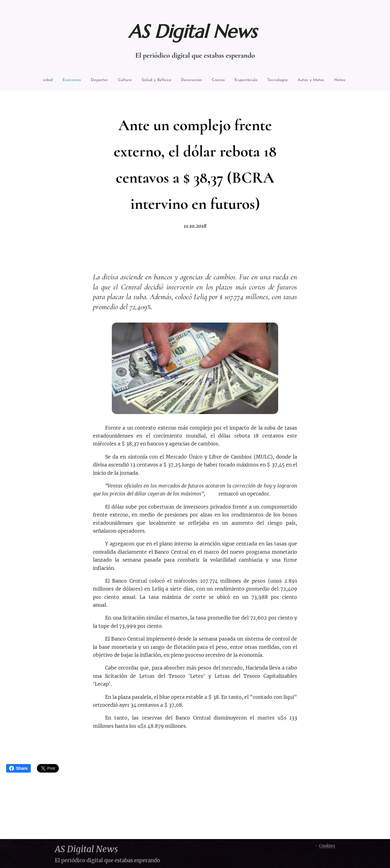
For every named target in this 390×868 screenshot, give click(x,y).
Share (18, 768)
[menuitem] (57, 80)
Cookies (327, 846)
